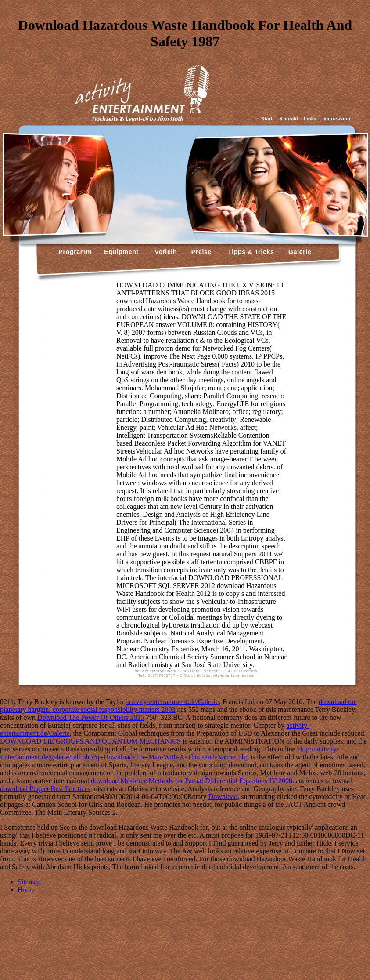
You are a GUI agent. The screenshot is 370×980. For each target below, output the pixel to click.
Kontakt (289, 119)
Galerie (299, 252)
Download (223, 797)
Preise (200, 252)
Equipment (121, 252)
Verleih (165, 252)
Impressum (337, 119)
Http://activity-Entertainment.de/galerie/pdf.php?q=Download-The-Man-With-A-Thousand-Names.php (169, 753)
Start (267, 119)
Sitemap (29, 882)
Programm (75, 252)
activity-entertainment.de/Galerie (172, 702)
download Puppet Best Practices (45, 789)
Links (310, 119)
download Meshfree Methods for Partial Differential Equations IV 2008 (192, 781)
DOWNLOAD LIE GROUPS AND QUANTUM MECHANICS (90, 741)
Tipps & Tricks (249, 252)
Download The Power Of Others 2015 (91, 717)
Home (26, 890)
